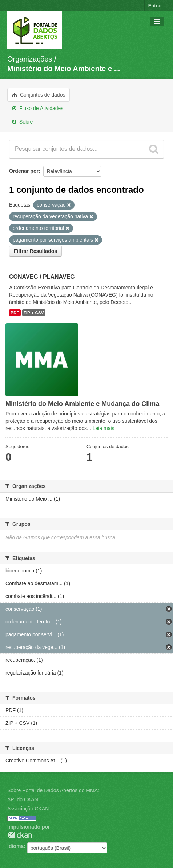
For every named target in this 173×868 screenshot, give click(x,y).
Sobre (22, 122)
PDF (15, 313)
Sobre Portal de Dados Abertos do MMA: (53, 790)
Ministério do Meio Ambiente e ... (64, 69)
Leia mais (104, 428)
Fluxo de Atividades (38, 108)
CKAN (20, 835)
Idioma (15, 846)
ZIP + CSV (34, 313)
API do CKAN (23, 799)
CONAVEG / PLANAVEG (42, 277)
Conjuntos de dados (39, 95)
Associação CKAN (28, 809)
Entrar (155, 6)
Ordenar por (24, 171)
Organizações (30, 59)
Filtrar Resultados (35, 251)
